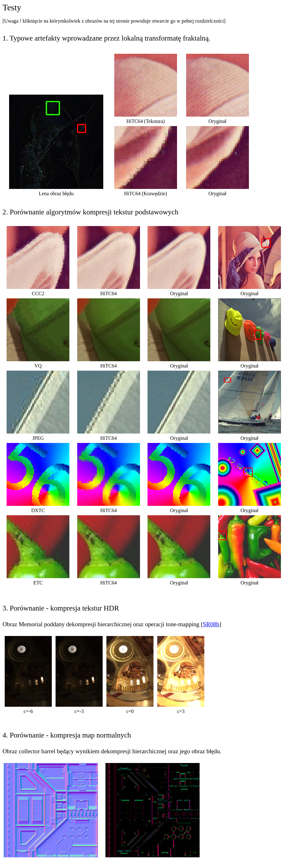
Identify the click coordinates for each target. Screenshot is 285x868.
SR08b (211, 624)
